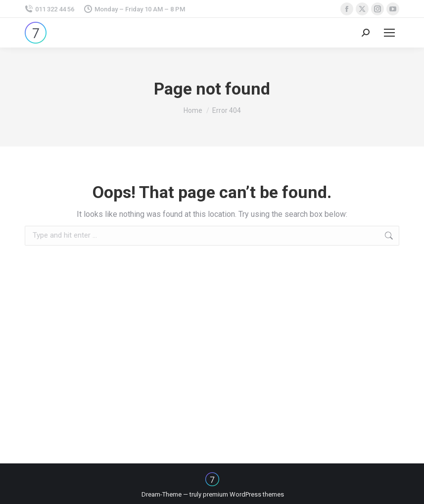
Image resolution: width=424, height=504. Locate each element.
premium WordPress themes (243, 494)
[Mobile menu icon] (389, 33)
